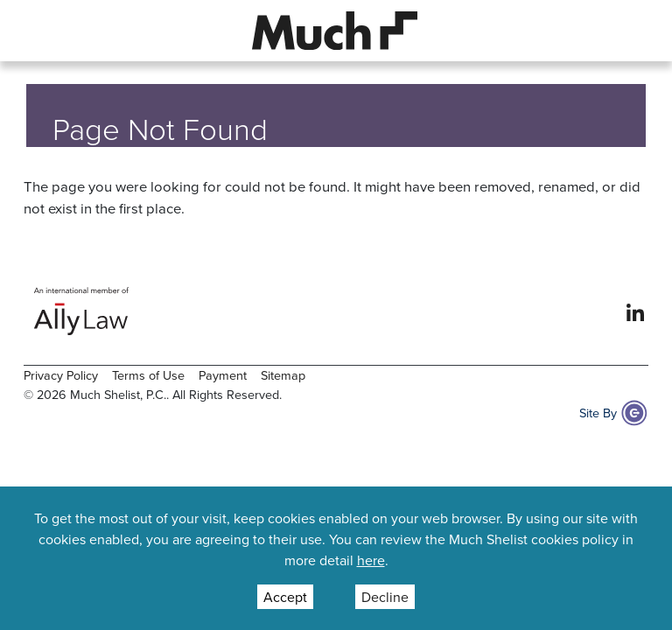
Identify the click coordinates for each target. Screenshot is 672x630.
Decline (385, 597)
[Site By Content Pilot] (634, 413)
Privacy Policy (61, 375)
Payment (223, 375)
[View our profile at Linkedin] (635, 311)
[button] (38, 31)
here (371, 560)
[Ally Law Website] (82, 311)
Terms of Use (148, 375)
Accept (285, 597)
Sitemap (283, 375)
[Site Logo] (335, 29)
